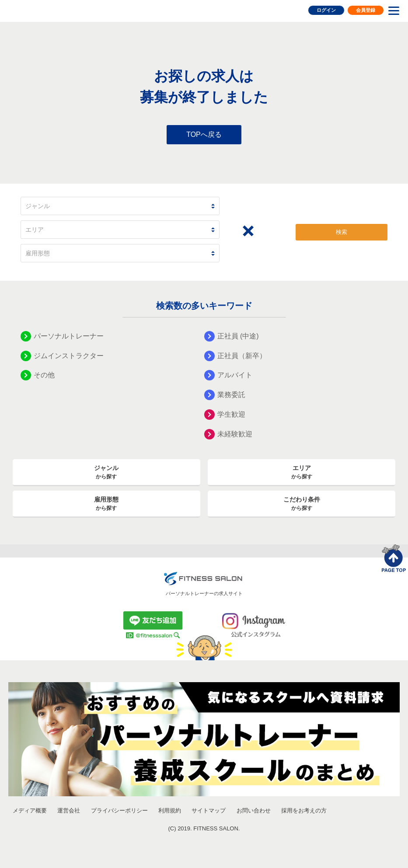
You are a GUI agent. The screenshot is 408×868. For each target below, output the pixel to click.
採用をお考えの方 (304, 810)
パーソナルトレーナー (69, 336)
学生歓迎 (231, 414)
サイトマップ (209, 810)
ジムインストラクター (69, 356)
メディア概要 (30, 810)
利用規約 (170, 810)
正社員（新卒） (242, 356)
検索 (342, 232)
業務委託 (231, 395)
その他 (44, 375)
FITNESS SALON (43, 10)
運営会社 (69, 810)
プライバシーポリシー (119, 810)
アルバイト (235, 375)
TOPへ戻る (204, 134)
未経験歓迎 (235, 434)
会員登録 (366, 10)
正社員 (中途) (238, 336)
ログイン (326, 10)
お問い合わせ (254, 810)
